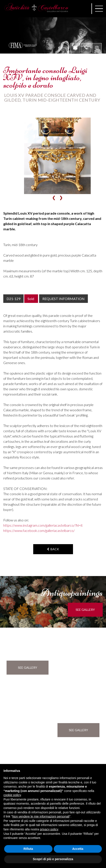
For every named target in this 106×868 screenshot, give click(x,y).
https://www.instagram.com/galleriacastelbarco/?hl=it (43, 525)
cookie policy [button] (12, 795)
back (53, 549)
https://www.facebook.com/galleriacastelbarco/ (39, 530)
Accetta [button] (78, 849)
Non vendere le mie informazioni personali (41, 816)
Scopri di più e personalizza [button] (53, 859)
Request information (63, 299)
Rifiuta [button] (28, 849)
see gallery (85, 610)
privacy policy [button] (49, 829)
